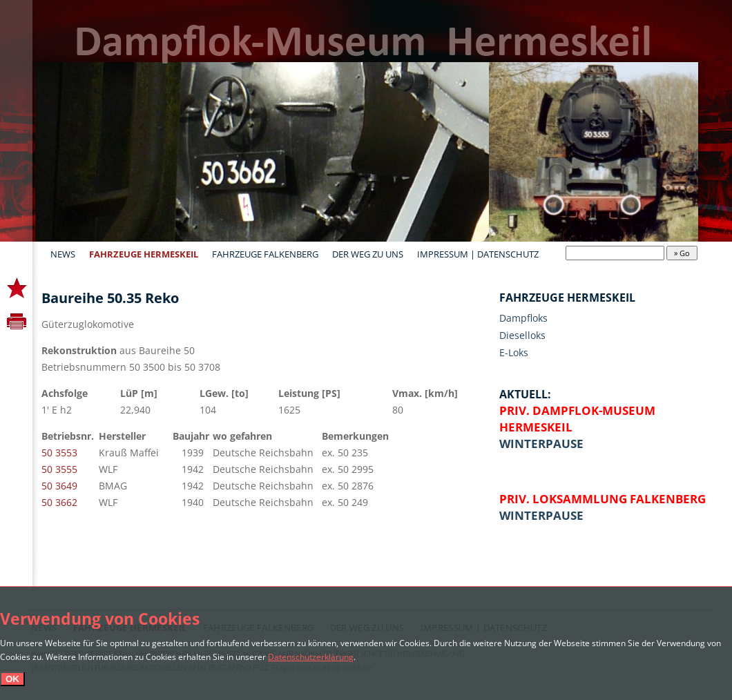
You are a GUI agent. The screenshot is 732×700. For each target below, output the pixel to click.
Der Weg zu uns (368, 254)
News (63, 254)
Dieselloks (522, 335)
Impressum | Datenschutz (478, 254)
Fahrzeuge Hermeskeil (144, 254)
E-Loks (514, 352)
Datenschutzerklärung (311, 657)
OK (12, 679)
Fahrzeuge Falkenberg (265, 254)
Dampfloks (523, 318)
